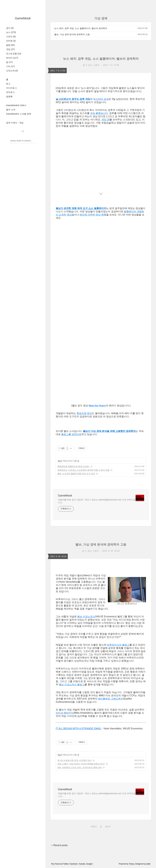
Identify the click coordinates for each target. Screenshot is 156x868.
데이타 (12, 58)
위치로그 (10, 92)
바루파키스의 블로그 (118, 645)
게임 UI (105, 120)
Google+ (90, 864)
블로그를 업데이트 (71, 434)
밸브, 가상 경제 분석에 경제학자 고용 (72, 34)
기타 (10, 66)
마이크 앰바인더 (65, 713)
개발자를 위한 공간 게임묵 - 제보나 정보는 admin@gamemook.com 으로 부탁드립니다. (97, 501)
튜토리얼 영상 (84, 413)
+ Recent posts (59, 845)
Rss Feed (55, 864)
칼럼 (10, 45)
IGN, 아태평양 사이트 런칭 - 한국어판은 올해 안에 (80, 767)
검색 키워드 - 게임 (15, 123)
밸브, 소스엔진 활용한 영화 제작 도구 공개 (76, 474)
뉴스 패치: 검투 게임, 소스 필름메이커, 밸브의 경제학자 (81, 28)
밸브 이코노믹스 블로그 (72, 685)
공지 (10, 28)
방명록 (9, 96)
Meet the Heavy (97, 406)
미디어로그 (11, 88)
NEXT (108, 826)
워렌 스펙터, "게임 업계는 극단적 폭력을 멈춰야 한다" (81, 764)
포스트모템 (14, 54)
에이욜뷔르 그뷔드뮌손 (110, 699)
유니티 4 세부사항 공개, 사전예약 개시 (74, 760)
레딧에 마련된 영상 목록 (93, 215)
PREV (93, 826)
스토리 (11, 37)
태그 (8, 84)
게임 (10, 49)
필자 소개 (11, 110)
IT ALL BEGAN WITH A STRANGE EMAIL (78, 729)
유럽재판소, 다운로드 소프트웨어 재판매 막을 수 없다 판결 (83, 470)
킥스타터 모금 (101, 99)
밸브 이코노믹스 (86, 616)
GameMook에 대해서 (16, 105)
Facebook (74, 864)
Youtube (82, 864)
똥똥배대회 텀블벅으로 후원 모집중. (73, 466)
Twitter (66, 864)
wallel (148, 864)
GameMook (23, 18)
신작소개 (12, 71)
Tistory (132, 864)
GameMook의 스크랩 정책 (19, 114)
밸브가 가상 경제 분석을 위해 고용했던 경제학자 (109, 431)
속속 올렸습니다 (99, 113)
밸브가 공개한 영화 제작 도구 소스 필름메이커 (81, 208)
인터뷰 (11, 41)
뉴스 (11, 32)
